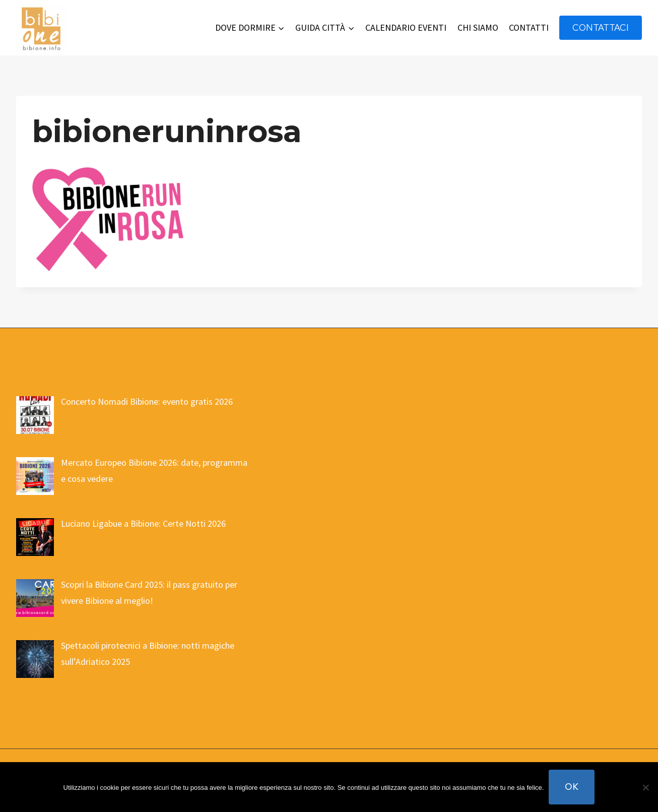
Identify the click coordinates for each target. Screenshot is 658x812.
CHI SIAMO (478, 27)
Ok (572, 787)
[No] (645, 787)
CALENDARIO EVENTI (406, 27)
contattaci (601, 27)
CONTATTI (529, 27)
